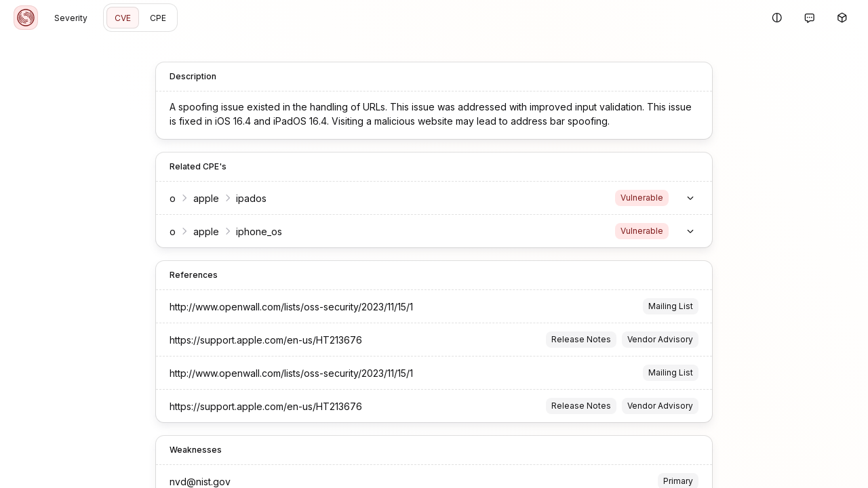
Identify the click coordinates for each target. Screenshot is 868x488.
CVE (123, 18)
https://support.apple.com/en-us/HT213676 (266, 340)
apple (206, 198)
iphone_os (259, 231)
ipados (251, 198)
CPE (158, 18)
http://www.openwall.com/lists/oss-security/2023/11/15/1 (291, 307)
